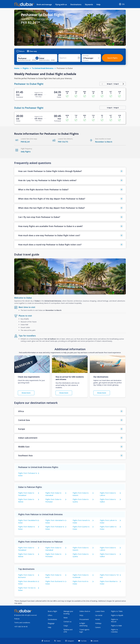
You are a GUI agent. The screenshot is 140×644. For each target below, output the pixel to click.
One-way (32, 51)
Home (17, 68)
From (20, 56)
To (40, 56)
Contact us (67, 622)
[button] (70, 171)
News (66, 618)
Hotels (98, 619)
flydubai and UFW (68, 631)
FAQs (81, 615)
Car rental (99, 615)
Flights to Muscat (114, 621)
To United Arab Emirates (43, 68)
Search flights (112, 58)
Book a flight (52, 611)
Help (98, 4)
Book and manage (44, 4)
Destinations (76, 4)
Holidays (98, 623)
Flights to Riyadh (117, 615)
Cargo (66, 626)
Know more (26, 393)
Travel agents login (84, 631)
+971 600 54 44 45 (21, 627)
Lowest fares (100, 611)
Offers (50, 615)
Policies (17, 619)
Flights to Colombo (114, 631)
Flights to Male (116, 626)
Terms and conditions (22, 623)
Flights (26, 68)
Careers (98, 627)
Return (21, 51)
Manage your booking (68, 612)
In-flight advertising (83, 624)
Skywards (89, 4)
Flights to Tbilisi (117, 611)
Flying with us (61, 4)
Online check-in (85, 611)
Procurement (84, 619)
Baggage (51, 623)
